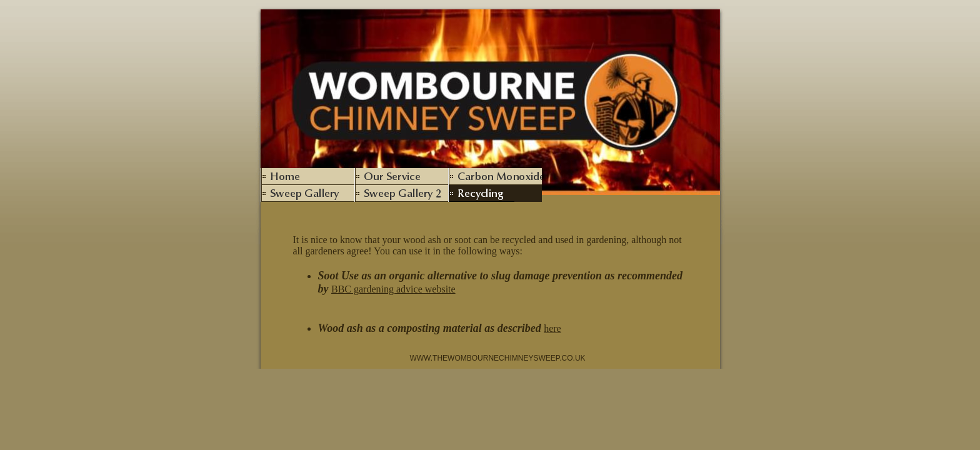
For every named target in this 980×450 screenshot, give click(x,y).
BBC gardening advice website (393, 289)
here (552, 328)
